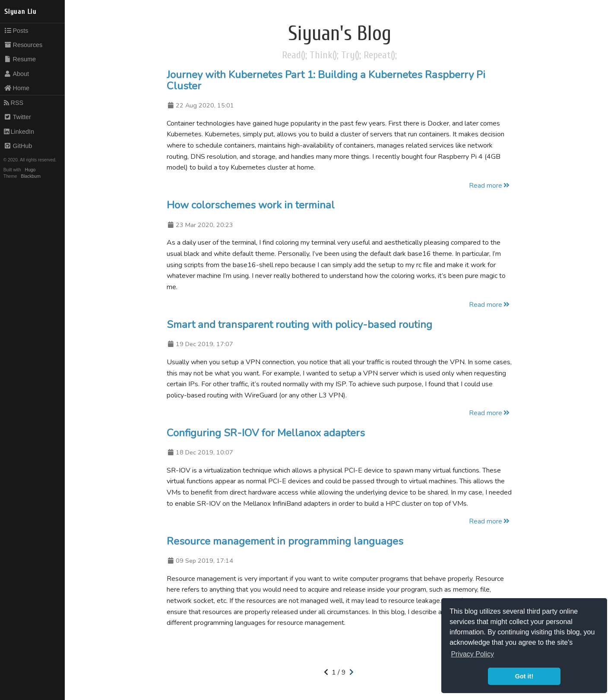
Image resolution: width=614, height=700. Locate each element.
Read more (490, 186)
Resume (20, 59)
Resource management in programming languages (285, 541)
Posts (16, 31)
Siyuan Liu (21, 12)
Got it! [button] (524, 676)
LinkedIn (19, 132)
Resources (23, 45)
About (16, 74)
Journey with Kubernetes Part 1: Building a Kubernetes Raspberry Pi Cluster (326, 80)
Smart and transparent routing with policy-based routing (299, 325)
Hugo (30, 170)
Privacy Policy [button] (472, 654)
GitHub (18, 146)
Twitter (17, 117)
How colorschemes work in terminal (251, 205)
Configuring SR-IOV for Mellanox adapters (266, 433)
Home (17, 88)
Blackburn (31, 176)
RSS (14, 103)
